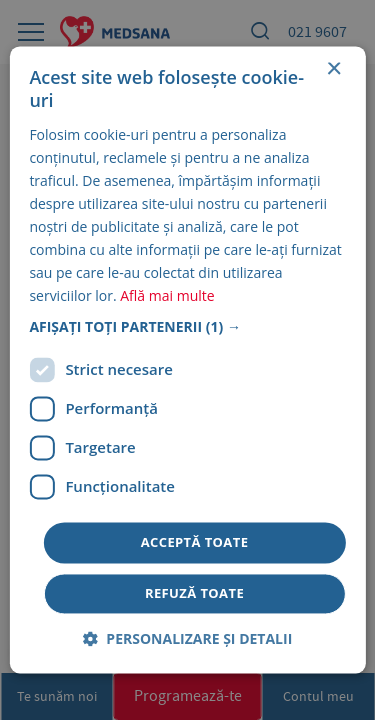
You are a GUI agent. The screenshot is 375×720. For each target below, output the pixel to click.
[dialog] (187, 360)
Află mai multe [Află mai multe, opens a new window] (167, 296)
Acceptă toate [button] (195, 542)
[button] (187, 327)
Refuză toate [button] (194, 594)
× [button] (333, 69)
